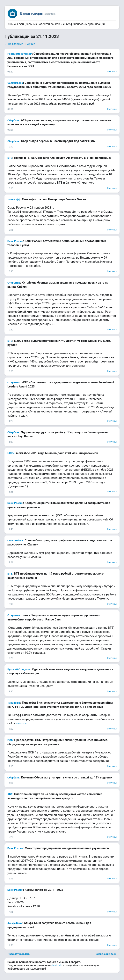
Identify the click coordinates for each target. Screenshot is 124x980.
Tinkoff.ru (22, 723)
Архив (31, 44)
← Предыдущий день (17, 954)
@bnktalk (57, 965)
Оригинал (112, 72)
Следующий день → (108, 954)
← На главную (14, 44)
